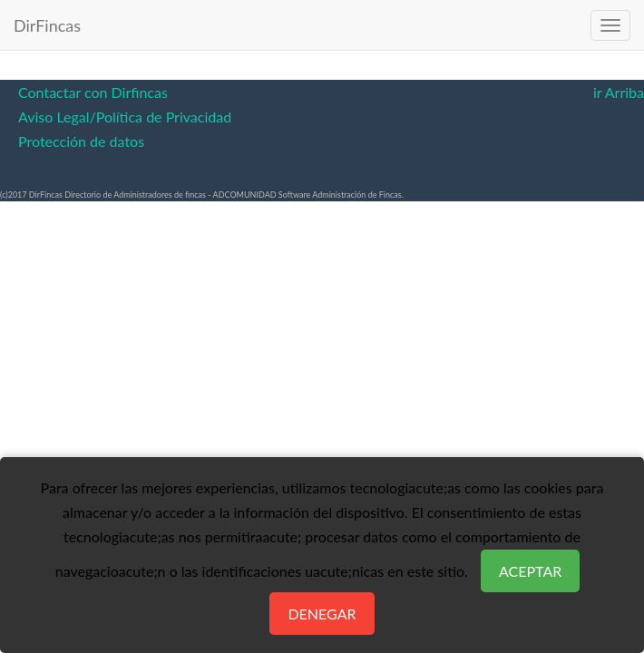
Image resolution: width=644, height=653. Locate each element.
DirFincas (47, 25)
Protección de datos (81, 141)
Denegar (322, 614)
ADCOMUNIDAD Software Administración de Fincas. (308, 195)
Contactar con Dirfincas (93, 92)
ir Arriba (619, 92)
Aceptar (530, 571)
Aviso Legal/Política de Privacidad (125, 117)
